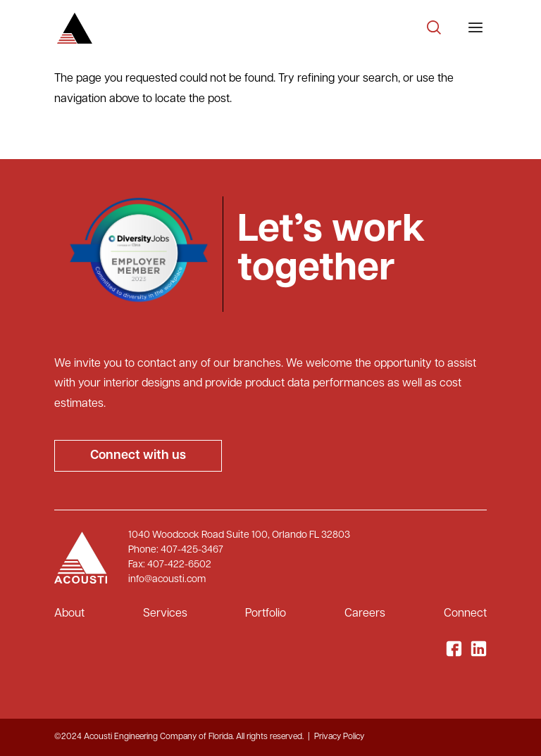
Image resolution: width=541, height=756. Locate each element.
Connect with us (138, 456)
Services (165, 614)
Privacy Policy (339, 737)
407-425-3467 (192, 550)
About (69, 614)
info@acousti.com (167, 580)
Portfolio (266, 614)
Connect (465, 614)
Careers (365, 614)
